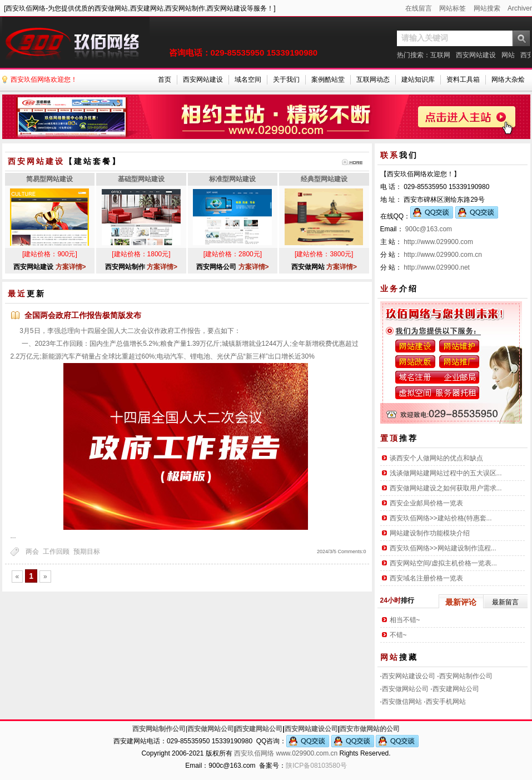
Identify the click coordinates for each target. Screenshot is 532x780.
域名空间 (248, 80)
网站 (508, 55)
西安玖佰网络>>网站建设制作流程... (443, 548)
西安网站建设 (476, 55)
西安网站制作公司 (466, 676)
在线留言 (419, 8)
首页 (165, 80)
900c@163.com (429, 229)
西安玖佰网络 (254, 753)
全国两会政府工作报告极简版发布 (83, 315)
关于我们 (286, 80)
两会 (32, 552)
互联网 (440, 55)
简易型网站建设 (49, 179)
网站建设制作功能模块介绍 (430, 533)
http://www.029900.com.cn (443, 255)
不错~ (398, 635)
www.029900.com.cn (307, 753)
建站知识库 (418, 80)
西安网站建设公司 (409, 676)
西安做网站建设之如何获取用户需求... (446, 488)
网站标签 (453, 8)
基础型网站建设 (141, 179)
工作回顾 (56, 552)
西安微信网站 (402, 702)
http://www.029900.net (437, 267)
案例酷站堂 (328, 80)
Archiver (520, 8)
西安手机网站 (446, 702)
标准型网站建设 (232, 179)
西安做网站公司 (405, 689)
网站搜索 (487, 8)
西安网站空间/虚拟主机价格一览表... (443, 563)
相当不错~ (405, 620)
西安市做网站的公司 (370, 729)
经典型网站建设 (324, 179)
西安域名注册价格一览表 (426, 578)
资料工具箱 (463, 80)
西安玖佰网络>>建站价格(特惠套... (441, 518)
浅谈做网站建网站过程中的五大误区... (446, 473)
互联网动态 (373, 80)
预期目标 (87, 552)
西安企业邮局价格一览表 (426, 503)
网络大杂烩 (508, 80)
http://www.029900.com (438, 242)
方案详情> (71, 267)
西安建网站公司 (456, 689)
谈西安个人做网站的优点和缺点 (436, 458)
